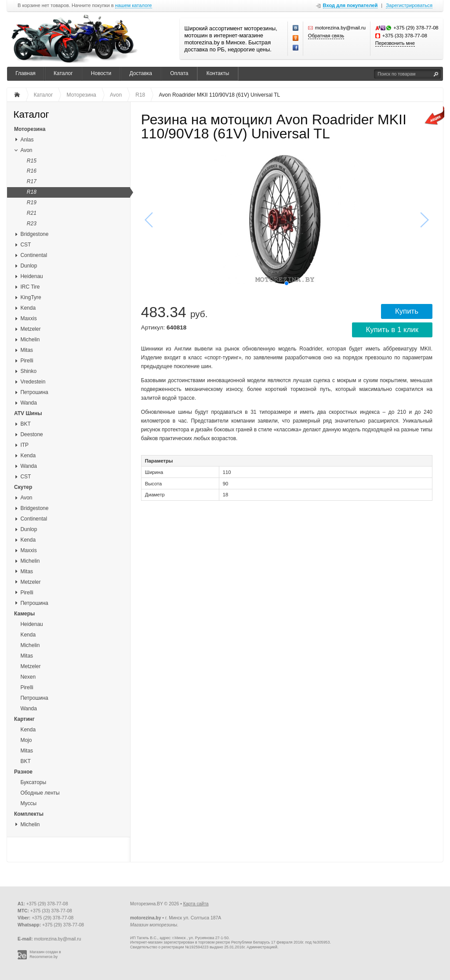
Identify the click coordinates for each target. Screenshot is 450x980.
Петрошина (34, 392)
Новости (101, 73)
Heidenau (31, 276)
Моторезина (30, 129)
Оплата (179, 73)
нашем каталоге (134, 5)
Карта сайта (196, 904)
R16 (32, 171)
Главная (25, 73)
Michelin (30, 340)
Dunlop (29, 266)
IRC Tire (30, 287)
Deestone (31, 434)
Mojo (26, 740)
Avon (26, 150)
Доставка (141, 73)
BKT (25, 424)
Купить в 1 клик (392, 330)
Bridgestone (34, 234)
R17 (32, 181)
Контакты (218, 73)
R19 (32, 203)
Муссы (28, 803)
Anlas (27, 140)
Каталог (63, 73)
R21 (32, 213)
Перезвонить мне (395, 43)
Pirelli (27, 361)
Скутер (23, 487)
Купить (407, 311)
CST (25, 245)
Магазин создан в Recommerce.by (45, 954)
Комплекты (29, 814)
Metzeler (30, 329)
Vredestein (33, 382)
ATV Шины (28, 413)
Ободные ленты (40, 793)
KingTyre (31, 297)
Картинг (24, 719)
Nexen (28, 677)
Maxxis (28, 318)
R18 (32, 192)
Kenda (28, 308)
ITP (24, 445)
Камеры (24, 614)
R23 (32, 224)
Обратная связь (326, 36)
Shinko (28, 371)
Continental (34, 255)
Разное (23, 772)
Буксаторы (33, 782)
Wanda (29, 403)
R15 (32, 161)
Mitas (27, 350)
